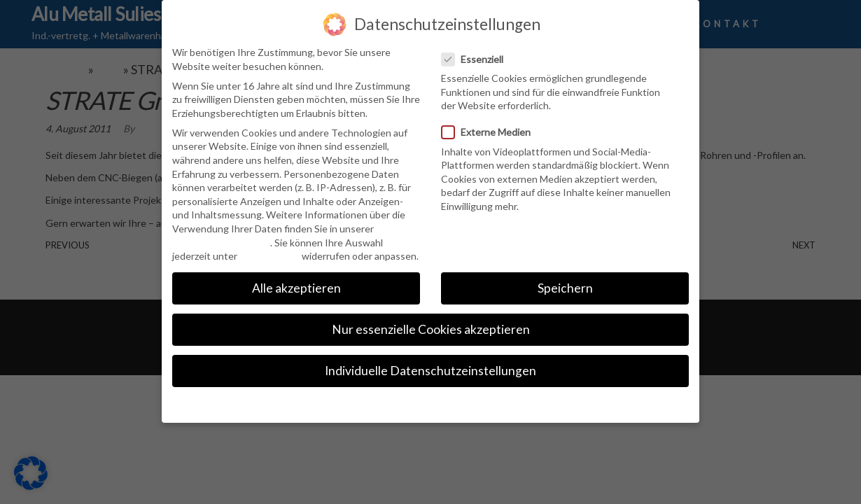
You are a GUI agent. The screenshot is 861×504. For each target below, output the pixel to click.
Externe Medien (490, 131)
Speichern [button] (565, 287)
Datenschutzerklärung (221, 241)
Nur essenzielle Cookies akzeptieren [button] (431, 329)
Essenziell (477, 58)
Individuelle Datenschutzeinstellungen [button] (430, 370)
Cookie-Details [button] (431, 403)
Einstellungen (269, 255)
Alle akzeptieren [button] (296, 287)
